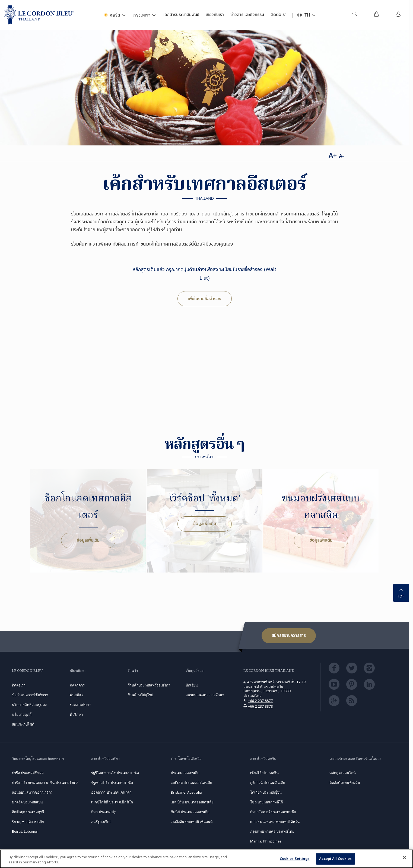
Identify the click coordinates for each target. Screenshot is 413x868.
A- (341, 156)
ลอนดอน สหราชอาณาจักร (32, 792)
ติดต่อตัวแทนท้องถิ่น (345, 783)
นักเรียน (192, 685)
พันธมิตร (77, 695)
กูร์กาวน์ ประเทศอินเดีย (268, 783)
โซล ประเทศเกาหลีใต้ (266, 802)
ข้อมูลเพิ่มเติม (88, 540)
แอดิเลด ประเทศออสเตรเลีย (191, 783)
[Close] (404, 858)
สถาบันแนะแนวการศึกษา (205, 695)
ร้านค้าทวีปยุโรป (140, 695)
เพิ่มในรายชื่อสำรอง (205, 299)
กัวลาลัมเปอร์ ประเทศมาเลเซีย (273, 812)
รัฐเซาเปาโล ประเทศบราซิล (112, 783)
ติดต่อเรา (19, 685)
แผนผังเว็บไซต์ (23, 724)
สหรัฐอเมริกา (101, 822)
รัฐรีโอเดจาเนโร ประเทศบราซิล (115, 773)
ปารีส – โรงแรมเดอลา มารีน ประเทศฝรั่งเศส (45, 783)
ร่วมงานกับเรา (80, 705)
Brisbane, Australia (186, 792)
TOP (401, 592)
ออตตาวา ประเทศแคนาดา (111, 792)
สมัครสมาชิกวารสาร (289, 635)
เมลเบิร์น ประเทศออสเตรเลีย (192, 802)
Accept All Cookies (335, 859)
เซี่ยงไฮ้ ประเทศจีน (264, 773)
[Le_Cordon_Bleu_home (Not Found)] (39, 15)
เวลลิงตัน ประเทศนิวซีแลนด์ (192, 822)
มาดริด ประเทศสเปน (27, 802)
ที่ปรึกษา (76, 714)
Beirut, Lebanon (25, 831)
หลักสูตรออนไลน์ (343, 773)
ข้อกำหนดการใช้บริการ (30, 695)
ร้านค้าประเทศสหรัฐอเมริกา (149, 685)
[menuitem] (355, 15)
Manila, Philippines (266, 841)
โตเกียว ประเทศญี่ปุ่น (266, 792)
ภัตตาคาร (77, 685)
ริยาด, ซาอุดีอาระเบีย (28, 822)
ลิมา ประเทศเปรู (103, 812)
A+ (333, 155)
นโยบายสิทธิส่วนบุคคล (30, 705)
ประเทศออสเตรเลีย (185, 773)
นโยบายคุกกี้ (22, 714)
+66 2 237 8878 (260, 706)
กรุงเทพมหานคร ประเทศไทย (272, 831)
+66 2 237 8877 (260, 701)
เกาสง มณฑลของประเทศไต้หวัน (275, 822)
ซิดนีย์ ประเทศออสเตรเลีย (190, 812)
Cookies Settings (295, 859)
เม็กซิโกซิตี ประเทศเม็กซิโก (112, 802)
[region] (206, 859)
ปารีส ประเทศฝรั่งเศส (28, 773)
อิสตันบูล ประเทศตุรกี (28, 812)
